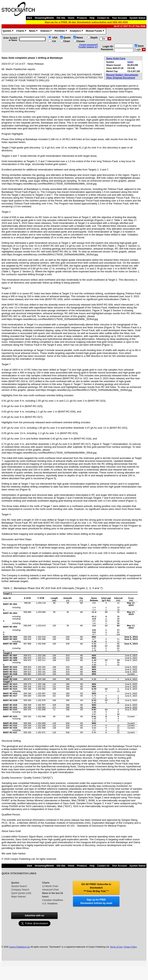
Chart (67, 41)
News (34, 31)
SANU (130, 62)
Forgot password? (89, 45)
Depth (94, 38)
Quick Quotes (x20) (21, 893)
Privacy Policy (130, 947)
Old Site (61, 18)
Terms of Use (116, 947)
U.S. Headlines (50, 904)
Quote (67, 38)
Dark (29, 18)
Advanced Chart (50, 890)
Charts (22, 31)
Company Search (20, 890)
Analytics (77, 31)
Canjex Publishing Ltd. (20, 947)
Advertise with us (34, 916)
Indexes (46, 31)
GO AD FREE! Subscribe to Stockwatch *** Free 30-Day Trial (96, 888)
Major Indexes (18, 897)
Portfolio (61, 31)
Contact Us (103, 18)
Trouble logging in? (88, 47)
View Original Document (121, 78)
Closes (81, 41)
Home (71, 18)
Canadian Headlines (53, 900)
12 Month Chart (50, 886)
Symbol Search (19, 886)
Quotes (9, 31)
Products (82, 18)
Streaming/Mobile (44, 18)
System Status (137, 18)
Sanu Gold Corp (116, 58)
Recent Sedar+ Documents (122, 75)
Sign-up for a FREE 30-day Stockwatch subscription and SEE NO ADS (86, 22)
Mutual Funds (95, 31)
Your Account (120, 18)
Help (92, 18)
